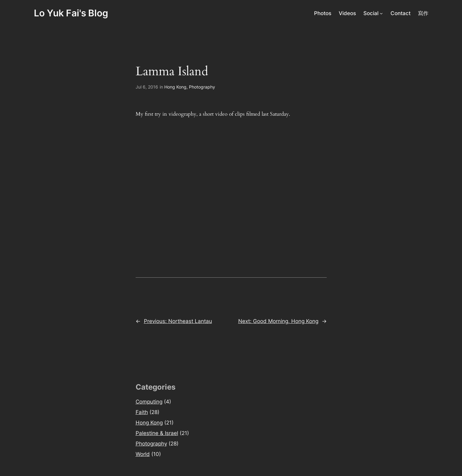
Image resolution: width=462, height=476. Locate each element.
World (143, 454)
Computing (149, 402)
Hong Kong (175, 87)
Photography (202, 87)
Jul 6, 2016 (147, 87)
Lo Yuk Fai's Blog (71, 13)
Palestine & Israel (157, 433)
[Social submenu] (381, 13)
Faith (142, 412)
